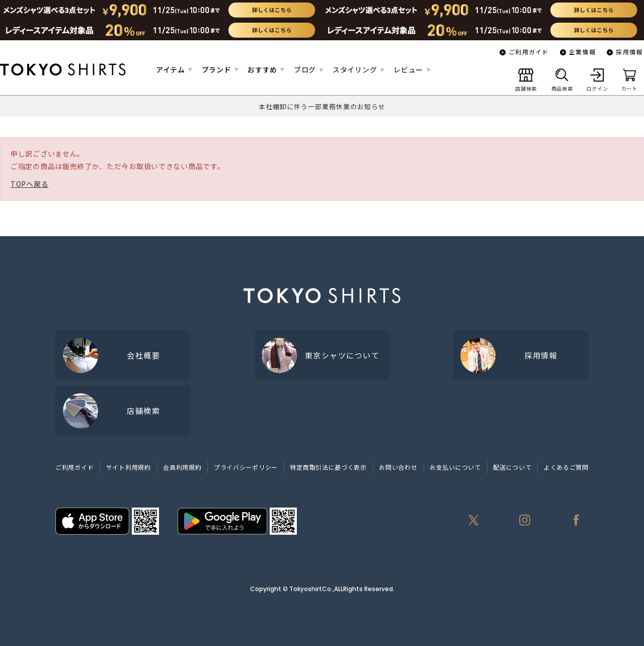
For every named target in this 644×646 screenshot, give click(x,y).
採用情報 (629, 52)
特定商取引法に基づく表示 (328, 467)
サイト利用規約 (129, 467)
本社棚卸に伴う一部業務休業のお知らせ (322, 106)
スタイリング (355, 69)
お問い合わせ (398, 467)
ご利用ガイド (529, 52)
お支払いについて (455, 467)
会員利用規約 (182, 467)
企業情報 (582, 52)
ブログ (305, 69)
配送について (512, 467)
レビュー (408, 69)
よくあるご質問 (566, 467)
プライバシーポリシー (246, 467)
